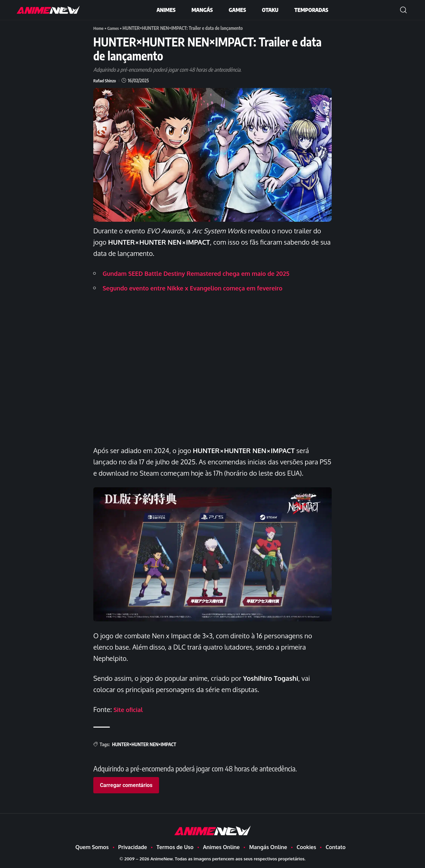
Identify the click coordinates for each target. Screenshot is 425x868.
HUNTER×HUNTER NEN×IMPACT (144, 744)
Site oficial (130, 709)
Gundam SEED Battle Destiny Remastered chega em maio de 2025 (206, 273)
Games (115, 28)
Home (99, 28)
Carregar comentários (126, 785)
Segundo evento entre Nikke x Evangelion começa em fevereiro (202, 288)
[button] (403, 10)
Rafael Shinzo (106, 80)
